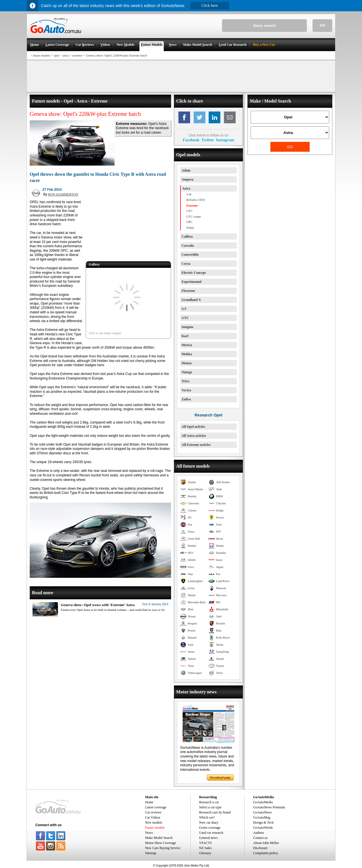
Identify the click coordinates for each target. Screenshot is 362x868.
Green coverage (210, 828)
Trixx (186, 381)
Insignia (187, 327)
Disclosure (260, 848)
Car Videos (153, 817)
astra (66, 55)
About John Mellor (266, 843)
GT (184, 309)
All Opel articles (193, 427)
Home (149, 802)
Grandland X (191, 300)
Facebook (191, 140)
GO (323, 25)
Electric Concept (194, 273)
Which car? (207, 817)
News (149, 833)
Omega (187, 372)
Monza (187, 363)
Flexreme (188, 291)
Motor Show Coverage (160, 843)
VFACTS (205, 843)
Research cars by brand (215, 812)
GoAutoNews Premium (269, 807)
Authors (259, 833)
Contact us (260, 838)
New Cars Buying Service (163, 848)
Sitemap (151, 853)
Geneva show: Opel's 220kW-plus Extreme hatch (117, 55)
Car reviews (153, 812)
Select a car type (210, 807)
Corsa (186, 264)
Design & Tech (263, 823)
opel (56, 55)
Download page (220, 777)
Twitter (208, 140)
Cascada (188, 246)
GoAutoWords (263, 828)
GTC (185, 318)
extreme (77, 55)
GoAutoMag (262, 817)
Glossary (205, 853)
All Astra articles (194, 436)
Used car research (211, 833)
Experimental (191, 282)
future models (42, 55)
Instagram (225, 140)
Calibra (187, 236)
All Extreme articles (196, 445)
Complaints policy (266, 853)
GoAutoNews (262, 812)
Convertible (190, 255)
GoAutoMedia (263, 802)
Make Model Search (159, 838)
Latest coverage (156, 807)
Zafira (186, 399)
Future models (155, 828)
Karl (185, 336)
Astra (186, 188)
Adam (186, 170)
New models (154, 823)
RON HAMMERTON (63, 194)
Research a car (209, 802)
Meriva (187, 345)
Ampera (188, 179)
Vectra (186, 390)
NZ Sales (205, 848)
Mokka (187, 354)
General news (208, 838)
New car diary (209, 823)
